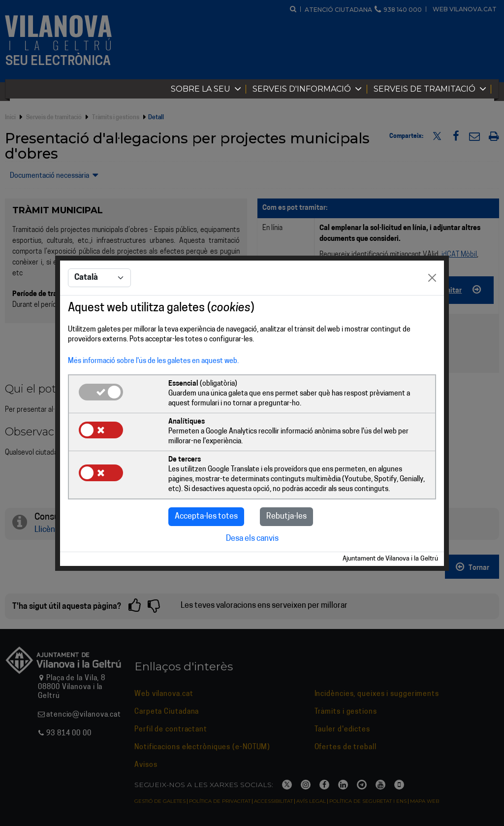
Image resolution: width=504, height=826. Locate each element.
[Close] (432, 278)
